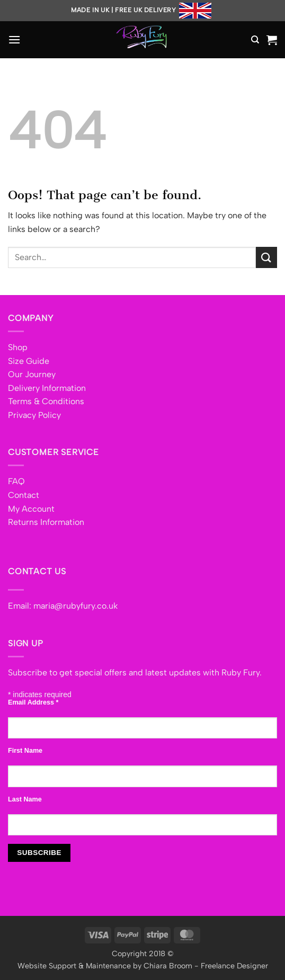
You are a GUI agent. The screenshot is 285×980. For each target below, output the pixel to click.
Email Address (33, 702)
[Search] (255, 40)
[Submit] (266, 257)
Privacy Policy (34, 415)
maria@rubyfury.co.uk (75, 606)
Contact (24, 495)
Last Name (25, 799)
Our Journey (32, 374)
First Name (25, 751)
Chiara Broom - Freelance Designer (206, 966)
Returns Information (46, 522)
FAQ (16, 481)
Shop (18, 347)
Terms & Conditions (46, 401)
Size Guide (29, 361)
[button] (14, 39)
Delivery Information (47, 388)
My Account (31, 509)
